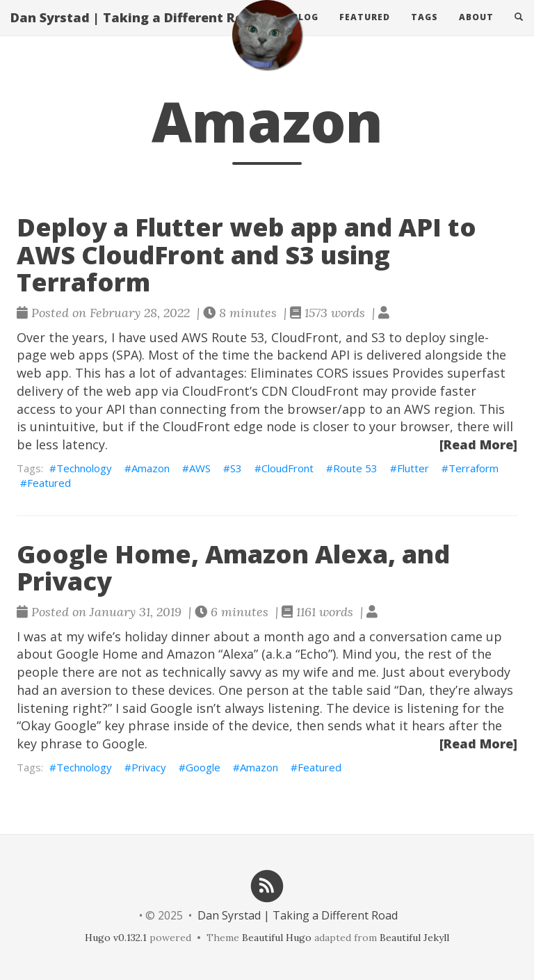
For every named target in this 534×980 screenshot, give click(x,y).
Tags (424, 31)
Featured (365, 31)
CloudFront (288, 468)
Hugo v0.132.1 (116, 938)
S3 (236, 468)
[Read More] (478, 444)
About (476, 31)
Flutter (413, 468)
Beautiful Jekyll (414, 938)
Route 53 (355, 468)
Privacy (149, 767)
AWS (200, 468)
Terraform (474, 468)
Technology (84, 468)
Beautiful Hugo (277, 938)
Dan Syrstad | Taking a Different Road (135, 31)
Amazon (151, 468)
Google (203, 767)
